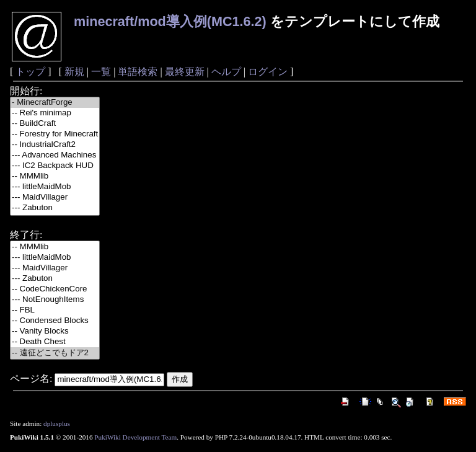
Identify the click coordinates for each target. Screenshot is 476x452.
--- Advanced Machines (55, 155)
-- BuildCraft (55, 124)
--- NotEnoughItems (55, 300)
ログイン (268, 72)
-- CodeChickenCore (55, 289)
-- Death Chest (55, 342)
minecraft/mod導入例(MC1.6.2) (170, 21)
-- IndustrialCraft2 (55, 145)
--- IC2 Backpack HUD (55, 166)
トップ (30, 72)
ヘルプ (226, 72)
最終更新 (185, 72)
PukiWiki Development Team (135, 437)
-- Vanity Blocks (55, 331)
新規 (74, 72)
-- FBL (55, 310)
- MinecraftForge (55, 103)
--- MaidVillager (55, 197)
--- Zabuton (55, 208)
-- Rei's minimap (55, 113)
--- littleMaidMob (55, 187)
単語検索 (138, 72)
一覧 (101, 72)
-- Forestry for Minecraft (55, 134)
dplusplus (57, 423)
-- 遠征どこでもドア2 (55, 353)
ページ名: (31, 379)
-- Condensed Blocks (55, 321)
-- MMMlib (55, 176)
